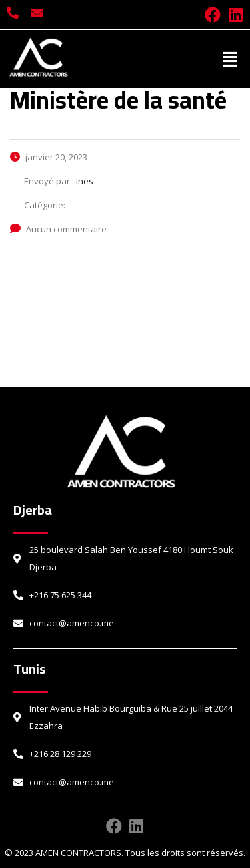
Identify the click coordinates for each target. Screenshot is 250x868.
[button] (231, 59)
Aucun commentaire (58, 229)
